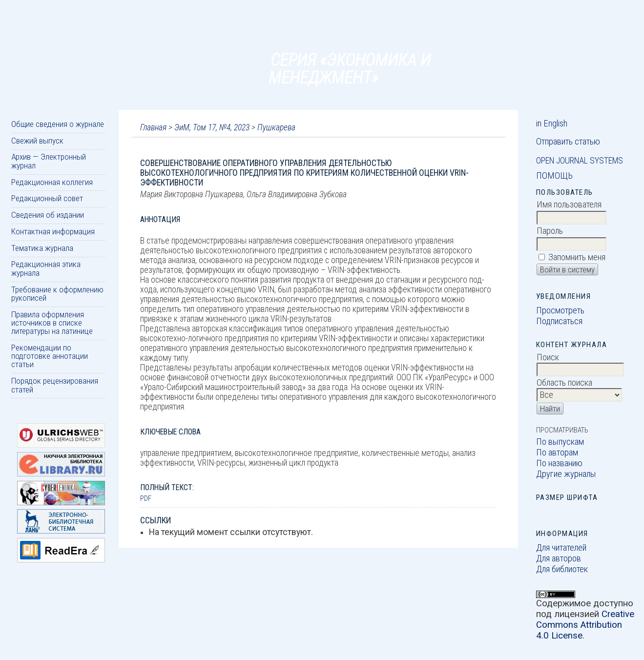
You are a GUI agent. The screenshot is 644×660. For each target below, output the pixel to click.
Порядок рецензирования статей (55, 385)
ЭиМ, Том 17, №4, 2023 (212, 127)
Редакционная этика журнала (46, 268)
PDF (146, 498)
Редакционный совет (47, 198)
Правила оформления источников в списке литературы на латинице (52, 323)
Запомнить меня (577, 257)
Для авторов (559, 558)
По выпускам (560, 442)
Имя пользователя (569, 205)
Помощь (554, 176)
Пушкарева (276, 127)
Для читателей (561, 548)
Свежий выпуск (37, 141)
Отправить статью (568, 142)
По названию (559, 463)
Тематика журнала (42, 248)
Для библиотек (562, 569)
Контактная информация (53, 231)
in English (552, 124)
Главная (153, 127)
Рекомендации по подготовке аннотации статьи (50, 356)
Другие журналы (566, 474)
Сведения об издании (48, 215)
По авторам (557, 453)
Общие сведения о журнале (58, 124)
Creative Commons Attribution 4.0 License (585, 625)
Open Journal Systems (580, 161)
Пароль (550, 231)
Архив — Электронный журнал (49, 161)
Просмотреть (560, 310)
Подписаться (559, 321)
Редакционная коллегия (52, 182)
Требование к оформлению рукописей (57, 294)
